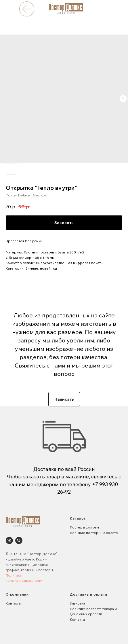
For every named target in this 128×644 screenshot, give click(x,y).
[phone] (19, 540)
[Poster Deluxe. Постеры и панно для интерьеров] (9, 540)
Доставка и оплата (89, 594)
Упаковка (78, 603)
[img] (27, 9)
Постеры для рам (84, 527)
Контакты (13, 603)
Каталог (78, 518)
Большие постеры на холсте (94, 533)
